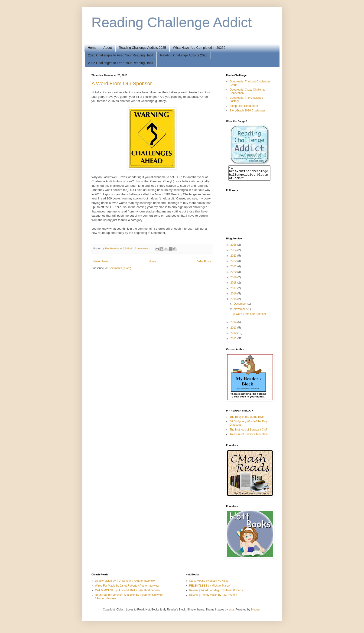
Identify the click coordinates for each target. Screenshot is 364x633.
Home (92, 48)
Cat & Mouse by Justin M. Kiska (209, 584)
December (241, 307)
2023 (234, 258)
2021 (234, 269)
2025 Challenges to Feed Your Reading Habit (121, 55)
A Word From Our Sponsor (122, 83)
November (241, 312)
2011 (234, 341)
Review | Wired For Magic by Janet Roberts (216, 593)
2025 (234, 248)
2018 (234, 285)
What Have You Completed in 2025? (199, 48)
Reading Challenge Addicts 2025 (142, 48)
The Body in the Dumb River (247, 420)
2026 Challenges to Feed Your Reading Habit (121, 63)
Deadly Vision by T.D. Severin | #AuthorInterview (125, 584)
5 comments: (142, 248)
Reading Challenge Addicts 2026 (184, 55)
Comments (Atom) (120, 268)
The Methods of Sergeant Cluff (249, 432)
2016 (234, 296)
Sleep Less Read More (244, 106)
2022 (234, 264)
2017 (234, 291)
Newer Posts (101, 261)
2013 (234, 330)
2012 (234, 336)
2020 (234, 275)
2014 (234, 325)
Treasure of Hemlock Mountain (249, 437)
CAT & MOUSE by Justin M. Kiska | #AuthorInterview (128, 593)
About (108, 48)
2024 (234, 253)
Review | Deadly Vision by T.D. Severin (213, 598)
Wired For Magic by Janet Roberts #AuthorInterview (127, 588)
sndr (231, 612)
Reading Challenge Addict (172, 22)
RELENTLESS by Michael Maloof (210, 588)
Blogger (256, 612)
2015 (234, 302)
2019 (234, 280)
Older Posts (204, 261)
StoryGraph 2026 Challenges (248, 111)
